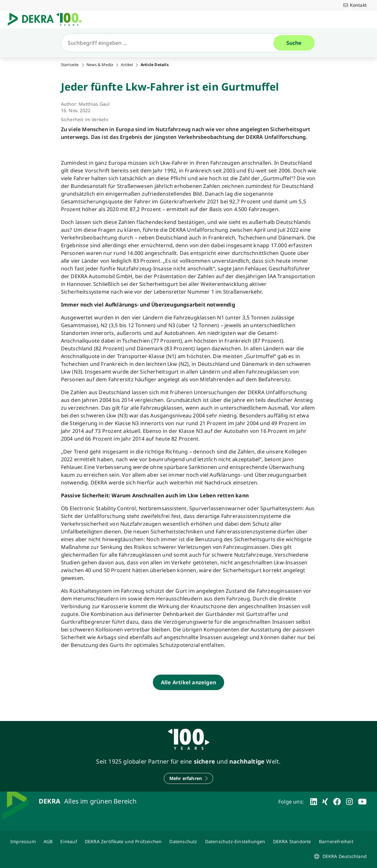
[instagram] (349, 802)
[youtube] (362, 802)
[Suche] (170, 43)
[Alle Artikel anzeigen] (188, 682)
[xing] (325, 802)
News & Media (100, 65)
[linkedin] (314, 802)
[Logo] (47, 19)
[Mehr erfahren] (189, 778)
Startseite (70, 65)
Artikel (127, 65)
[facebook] (337, 802)
